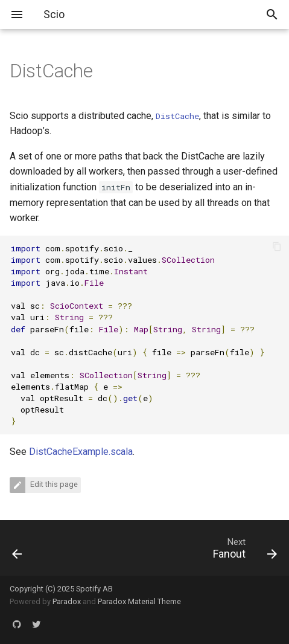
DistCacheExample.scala (81, 452)
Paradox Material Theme (139, 601)
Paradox (67, 601)
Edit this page (53, 484)
